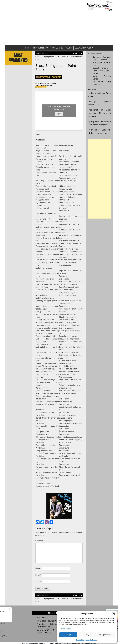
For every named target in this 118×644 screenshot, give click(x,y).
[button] (113, 614)
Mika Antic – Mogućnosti (72, 57)
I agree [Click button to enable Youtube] (59, 114)
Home (28, 48)
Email (38, 575)
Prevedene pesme (43, 77)
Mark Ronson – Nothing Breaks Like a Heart (102, 62)
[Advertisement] (59, 28)
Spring (53, 83)
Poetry (69, 48)
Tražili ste (56, 77)
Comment (40, 541)
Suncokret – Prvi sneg (102, 57)
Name (39, 568)
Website (39, 582)
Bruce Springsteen (46, 85)
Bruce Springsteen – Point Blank (56, 68)
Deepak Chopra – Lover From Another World (102, 71)
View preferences (106, 635)
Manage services (66, 629)
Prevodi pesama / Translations (48, 48)
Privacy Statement (91, 640)
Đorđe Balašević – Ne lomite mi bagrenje (100, 113)
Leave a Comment (41, 87)
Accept (68, 635)
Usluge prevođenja (84, 48)
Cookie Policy (80, 640)
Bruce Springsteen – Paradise (26, 611)
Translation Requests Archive (49, 621)
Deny (87, 635)
